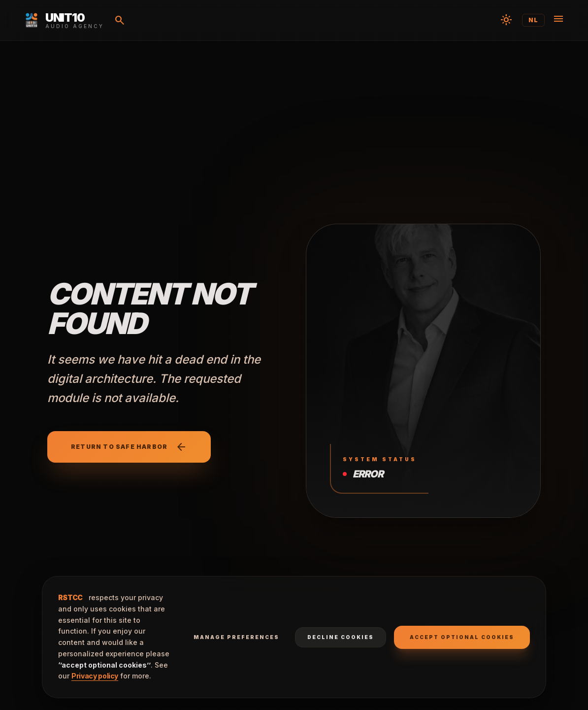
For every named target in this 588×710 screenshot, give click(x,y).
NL (533, 20)
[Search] (120, 20)
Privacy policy (95, 676)
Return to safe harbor (129, 447)
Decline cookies (341, 637)
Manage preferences (236, 637)
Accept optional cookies (462, 637)
